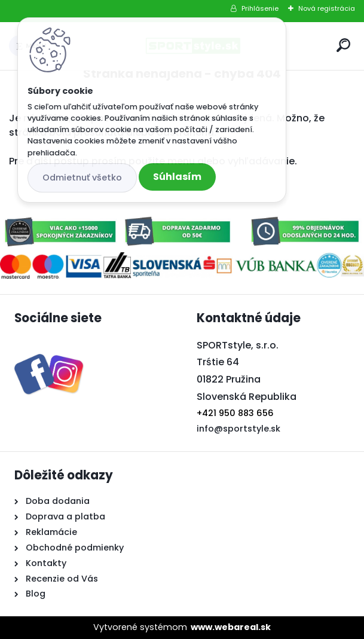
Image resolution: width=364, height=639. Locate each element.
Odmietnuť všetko (82, 178)
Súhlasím (177, 177)
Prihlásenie (260, 8)
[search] (343, 45)
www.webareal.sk (231, 627)
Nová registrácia (327, 8)
